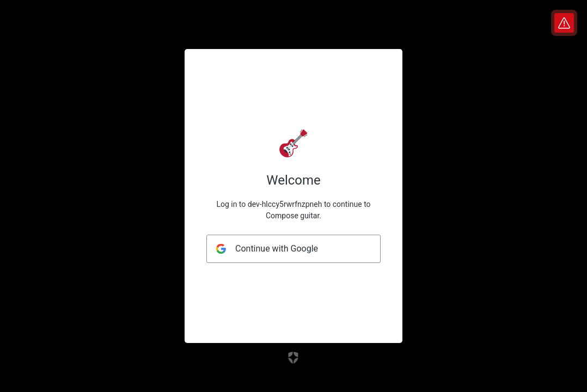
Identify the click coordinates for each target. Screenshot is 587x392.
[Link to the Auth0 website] (294, 358)
